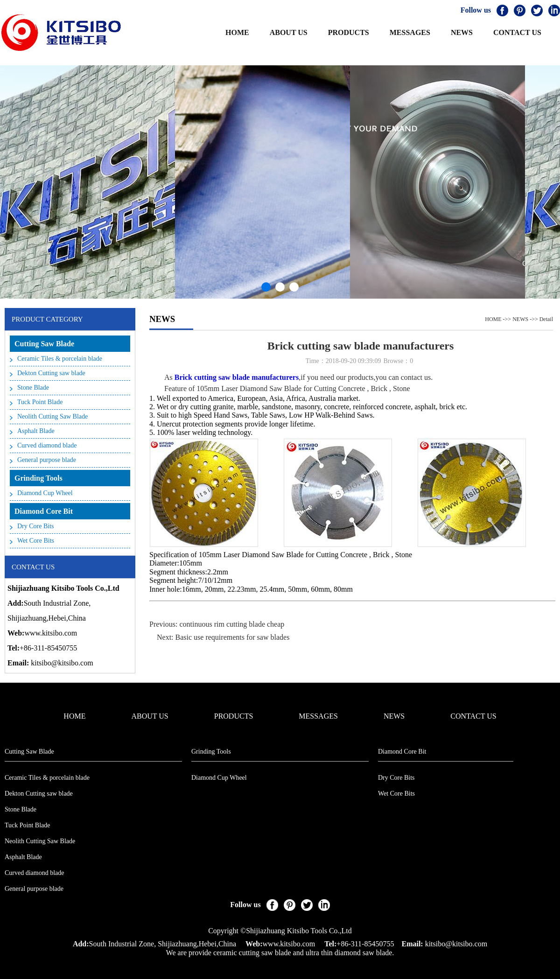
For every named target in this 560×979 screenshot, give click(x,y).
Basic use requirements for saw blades (233, 637)
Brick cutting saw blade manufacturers (237, 377)
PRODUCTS (349, 32)
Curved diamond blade (47, 445)
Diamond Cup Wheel (45, 493)
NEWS (462, 32)
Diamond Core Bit (44, 511)
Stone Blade (33, 388)
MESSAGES (410, 32)
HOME (237, 32)
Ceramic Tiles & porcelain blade (60, 359)
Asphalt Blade (36, 431)
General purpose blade (47, 460)
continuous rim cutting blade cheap (232, 624)
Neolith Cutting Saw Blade (52, 416)
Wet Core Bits (36, 541)
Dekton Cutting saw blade (51, 373)
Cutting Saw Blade (44, 344)
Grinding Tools (38, 478)
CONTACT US (517, 32)
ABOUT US (289, 32)
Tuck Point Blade (40, 402)
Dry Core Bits (36, 526)
